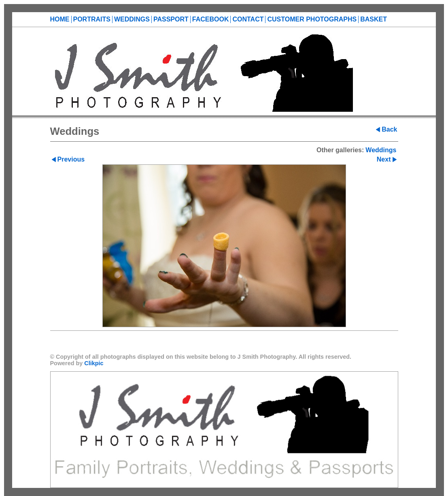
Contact (248, 19)
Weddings (132, 19)
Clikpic (94, 363)
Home (60, 19)
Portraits (92, 19)
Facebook (211, 19)
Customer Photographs (312, 19)
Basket (374, 19)
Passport (171, 19)
